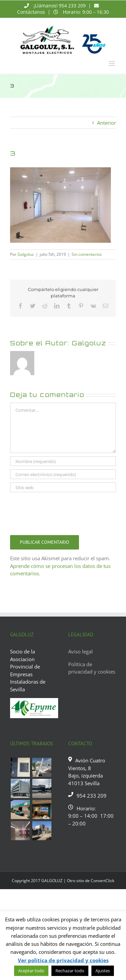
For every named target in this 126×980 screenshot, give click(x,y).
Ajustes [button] (103, 971)
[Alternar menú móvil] (112, 64)
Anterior (107, 123)
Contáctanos (31, 12)
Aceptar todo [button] (31, 971)
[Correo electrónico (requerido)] (63, 474)
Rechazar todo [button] (70, 971)
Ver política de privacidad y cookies (63, 960)
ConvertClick (102, 881)
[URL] (63, 487)
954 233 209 (72, 6)
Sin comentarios (87, 254)
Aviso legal (80, 651)
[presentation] (61, 512)
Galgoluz (26, 254)
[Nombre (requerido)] (63, 461)
